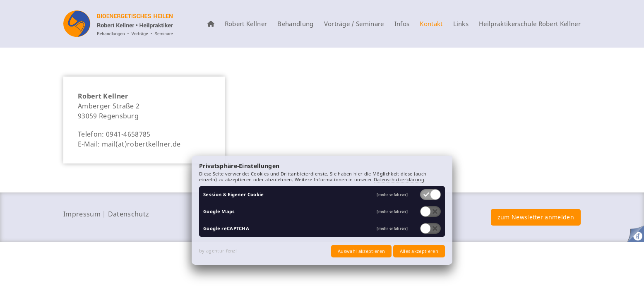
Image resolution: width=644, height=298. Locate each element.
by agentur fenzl (218, 251)
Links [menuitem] (461, 24)
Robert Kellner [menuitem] (246, 24)
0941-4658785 (128, 134)
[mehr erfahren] (392, 195)
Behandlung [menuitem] (295, 24)
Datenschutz (129, 214)
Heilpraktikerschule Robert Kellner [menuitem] (530, 24)
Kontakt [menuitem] (431, 24)
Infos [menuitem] (402, 24)
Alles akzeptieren (419, 251)
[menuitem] (211, 24)
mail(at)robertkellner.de (141, 144)
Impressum (82, 214)
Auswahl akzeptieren (361, 251)
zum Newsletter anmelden (536, 217)
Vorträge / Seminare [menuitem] (354, 24)
